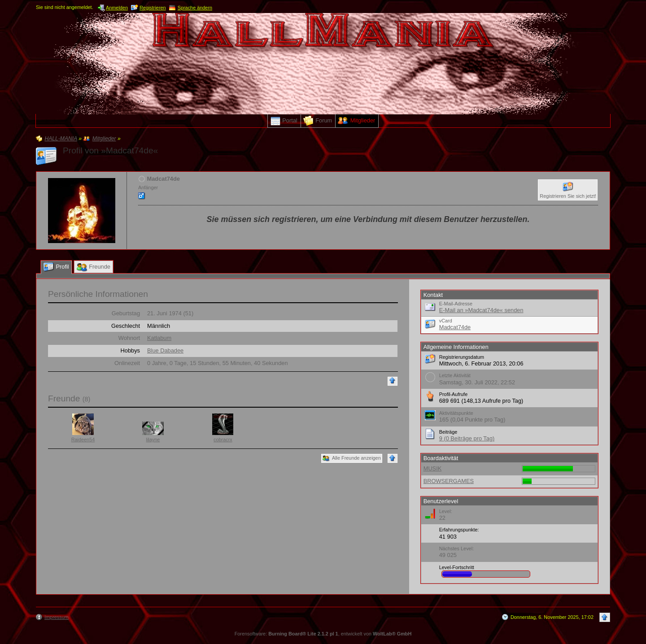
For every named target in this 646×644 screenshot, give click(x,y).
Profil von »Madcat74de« (110, 150)
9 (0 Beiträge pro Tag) (467, 438)
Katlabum (159, 338)
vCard (446, 321)
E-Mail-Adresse (456, 304)
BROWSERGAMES (449, 481)
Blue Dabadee (165, 350)
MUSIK (433, 468)
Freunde (64, 398)
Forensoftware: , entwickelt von (323, 634)
